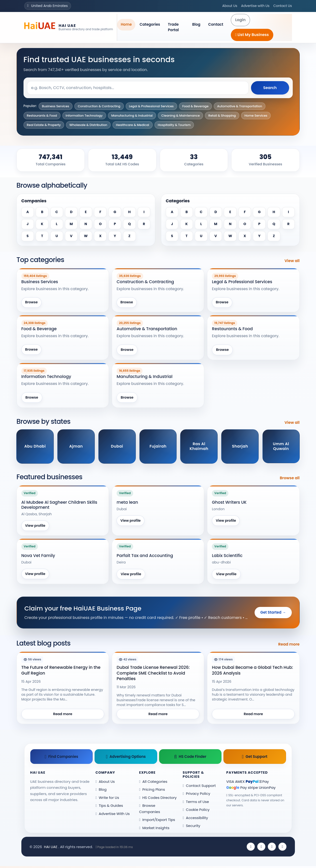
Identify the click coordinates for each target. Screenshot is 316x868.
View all (292, 261)
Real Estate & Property (44, 125)
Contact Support (199, 787)
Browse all (290, 479)
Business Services (56, 106)
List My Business (252, 35)
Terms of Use (196, 803)
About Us (230, 6)
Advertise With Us (113, 815)
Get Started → (273, 613)
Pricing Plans (152, 791)
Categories (150, 24)
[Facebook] (251, 849)
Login (240, 20)
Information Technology (84, 116)
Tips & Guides (109, 807)
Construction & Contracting (99, 106)
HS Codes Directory (158, 799)
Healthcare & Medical (133, 125)
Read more (289, 645)
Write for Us (107, 799)
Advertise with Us (255, 6)
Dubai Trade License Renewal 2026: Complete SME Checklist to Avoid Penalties (153, 674)
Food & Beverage (195, 106)
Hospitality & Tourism (174, 125)
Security (191, 828)
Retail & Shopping (222, 116)
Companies (34, 201)
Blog (196, 24)
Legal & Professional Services (151, 106)
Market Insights (154, 829)
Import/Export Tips (157, 822)
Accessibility (195, 819)
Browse (32, 303)
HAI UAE (51, 848)
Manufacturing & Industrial (132, 116)
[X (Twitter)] (261, 849)
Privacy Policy (196, 795)
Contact (216, 24)
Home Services (256, 116)
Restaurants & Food (42, 116)
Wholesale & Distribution (88, 125)
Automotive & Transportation (240, 106)
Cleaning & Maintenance (180, 116)
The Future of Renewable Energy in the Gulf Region (61, 671)
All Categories (153, 783)
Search (270, 88)
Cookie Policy (196, 811)
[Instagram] (272, 849)
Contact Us (283, 6)
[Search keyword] (138, 88)
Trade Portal (173, 27)
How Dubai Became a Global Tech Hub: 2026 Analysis (252, 671)
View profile (36, 526)
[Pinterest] (282, 849)
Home (126, 24)
